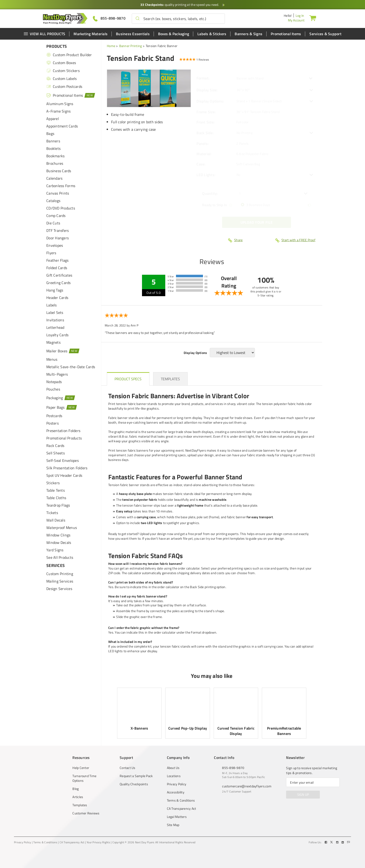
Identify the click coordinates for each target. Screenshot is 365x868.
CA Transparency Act (182, 809)
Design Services (59, 589)
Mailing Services (60, 581)
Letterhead (55, 327)
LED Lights (206, 175)
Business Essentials (133, 34)
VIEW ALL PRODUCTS (44, 34)
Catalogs (53, 201)
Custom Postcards (64, 86)
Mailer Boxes (63, 351)
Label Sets (55, 312)
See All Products (60, 557)
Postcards (54, 416)
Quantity (210, 193)
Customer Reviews (86, 813)
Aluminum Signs (60, 104)
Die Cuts (53, 223)
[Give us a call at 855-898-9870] (109, 18)
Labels (52, 305)
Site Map (173, 825)
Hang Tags (55, 290)
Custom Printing (60, 574)
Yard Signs (55, 550)
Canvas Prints (58, 193)
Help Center (81, 768)
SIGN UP (303, 794)
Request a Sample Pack (136, 776)
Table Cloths (56, 498)
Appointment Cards (62, 126)
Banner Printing (131, 46)
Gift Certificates (59, 275)
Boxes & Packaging (174, 34)
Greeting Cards (59, 283)
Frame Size (206, 112)
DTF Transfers (57, 230)
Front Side (206, 122)
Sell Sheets (56, 453)
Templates (80, 805)
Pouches (53, 389)
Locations (174, 776)
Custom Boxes (61, 63)
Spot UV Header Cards (64, 475)
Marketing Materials (91, 34)
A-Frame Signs (58, 111)
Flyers (51, 253)
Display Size (207, 90)
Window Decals (59, 542)
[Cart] (313, 18)
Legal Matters (177, 817)
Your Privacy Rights (98, 842)
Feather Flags (57, 260)
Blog (76, 789)
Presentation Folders (63, 431)
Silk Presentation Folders (67, 468)
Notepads (54, 382)
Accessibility (176, 792)
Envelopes (55, 245)
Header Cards (57, 298)
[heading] (128, 379)
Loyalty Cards (57, 335)
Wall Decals (56, 520)
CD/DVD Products (61, 208)
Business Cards (59, 171)
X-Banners (139, 728)
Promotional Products (64, 438)
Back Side (205, 133)
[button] (138, 19)
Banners (53, 141)
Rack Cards (55, 446)
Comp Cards (56, 216)
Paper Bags (62, 407)
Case (201, 164)
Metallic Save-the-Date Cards (71, 367)
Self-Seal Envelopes (63, 460)
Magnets (53, 342)
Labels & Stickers (212, 34)
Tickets (52, 513)
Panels (203, 144)
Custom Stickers (63, 71)
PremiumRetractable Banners (284, 731)
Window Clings (58, 535)
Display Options (210, 101)
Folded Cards (57, 268)
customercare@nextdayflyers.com (247, 786)
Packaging (61, 398)
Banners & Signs (248, 34)
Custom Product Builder (69, 55)
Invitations (55, 320)
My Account (296, 20)
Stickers (53, 483)
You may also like (212, 676)
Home (111, 46)
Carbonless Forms (61, 186)
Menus (52, 359)
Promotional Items (286, 34)
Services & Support (325, 34)
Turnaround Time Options (84, 778)
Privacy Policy (177, 784)
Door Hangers (57, 238)
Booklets (53, 148)
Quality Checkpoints (134, 784)
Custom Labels (61, 79)
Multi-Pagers (57, 374)
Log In (300, 15)
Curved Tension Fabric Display (236, 731)
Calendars (54, 178)
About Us (173, 768)
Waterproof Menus (62, 528)
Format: (203, 78)
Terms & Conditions (181, 800)
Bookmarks (55, 156)
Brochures (55, 163)
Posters (52, 423)
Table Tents (56, 490)
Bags (50, 134)
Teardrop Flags (58, 505)
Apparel (53, 119)
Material (204, 154)
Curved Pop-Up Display (188, 728)
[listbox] (275, 90)
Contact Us (128, 768)
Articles (78, 797)
